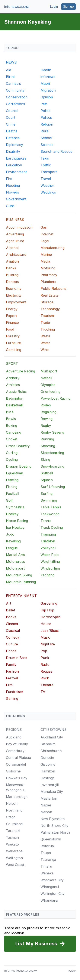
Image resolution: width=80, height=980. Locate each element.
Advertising (15, 234)
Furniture (13, 343)
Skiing (45, 460)
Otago (11, 817)
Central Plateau (18, 758)
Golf (9, 500)
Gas (44, 227)
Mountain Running (21, 582)
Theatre (47, 685)
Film (9, 685)
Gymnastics (15, 507)
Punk (45, 658)
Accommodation (19, 227)
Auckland (14, 737)
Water (45, 343)
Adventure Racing (20, 371)
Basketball (14, 405)
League (12, 548)
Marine (46, 255)
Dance (11, 651)
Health (46, 70)
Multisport (49, 371)
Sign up (68, 6)
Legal (45, 241)
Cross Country (18, 446)
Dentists (12, 282)
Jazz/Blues (50, 631)
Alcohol (12, 248)
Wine (45, 350)
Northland (14, 810)
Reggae (47, 671)
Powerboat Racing (55, 398)
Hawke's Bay (17, 778)
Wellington (14, 858)
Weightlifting (50, 561)
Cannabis (13, 83)
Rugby (46, 426)
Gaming (12, 699)
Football (12, 494)
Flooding (13, 185)
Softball (47, 473)
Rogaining (48, 412)
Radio (45, 665)
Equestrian (15, 473)
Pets (44, 104)
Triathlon (48, 541)
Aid (9, 70)
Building (12, 275)
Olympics (48, 385)
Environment (16, 172)
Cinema (12, 624)
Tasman (12, 837)
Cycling (12, 460)
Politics (46, 117)
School (46, 138)
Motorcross (15, 561)
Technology (50, 309)
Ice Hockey (15, 527)
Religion (47, 124)
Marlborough (17, 797)
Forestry (13, 336)
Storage (47, 302)
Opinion (47, 97)
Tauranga (48, 860)
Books (11, 617)
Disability (13, 151)
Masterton (49, 798)
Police (45, 111)
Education (14, 165)
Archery (13, 378)
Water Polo (50, 555)
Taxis (45, 158)
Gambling (14, 350)
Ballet (10, 610)
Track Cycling (52, 527)
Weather (47, 185)
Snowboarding (52, 466)
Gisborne (13, 771)
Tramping (48, 534)
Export (11, 316)
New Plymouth (53, 819)
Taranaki (13, 831)
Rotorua (47, 846)
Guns (10, 206)
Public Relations (53, 288)
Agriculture (15, 241)
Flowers (12, 192)
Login (54, 6)
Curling (12, 453)
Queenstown (51, 839)
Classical (13, 631)
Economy (14, 288)
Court (11, 117)
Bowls (11, 419)
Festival (12, 678)
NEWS (11, 62)
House (46, 624)
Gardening (49, 603)
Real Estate (49, 295)
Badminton (15, 398)
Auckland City (52, 737)
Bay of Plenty (17, 744)
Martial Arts (15, 555)
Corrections (15, 104)
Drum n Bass (17, 658)
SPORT (12, 363)
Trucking (48, 329)
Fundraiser (15, 692)
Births (11, 77)
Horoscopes (51, 617)
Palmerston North (55, 832)
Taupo (46, 853)
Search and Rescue (56, 151)
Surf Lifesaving (53, 487)
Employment (16, 302)
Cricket (12, 439)
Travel (46, 179)
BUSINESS (15, 220)
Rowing (47, 419)
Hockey (12, 514)
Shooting (48, 446)
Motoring (48, 268)
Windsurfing (50, 568)
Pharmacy (49, 275)
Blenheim (48, 744)
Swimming (49, 500)
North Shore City (54, 826)
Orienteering (50, 392)
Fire (9, 179)
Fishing (12, 487)
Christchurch (51, 751)
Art (9, 603)
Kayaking (13, 541)
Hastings (47, 778)
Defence (13, 138)
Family (11, 665)
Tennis (46, 521)
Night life (48, 644)
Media (45, 261)
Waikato (12, 844)
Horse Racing (17, 521)
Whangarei (49, 900)
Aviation (12, 261)
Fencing (12, 480)
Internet (47, 234)
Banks (11, 268)
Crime (11, 124)
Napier (46, 805)
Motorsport (15, 568)
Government (16, 199)
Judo (10, 534)
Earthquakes (16, 158)
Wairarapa (14, 851)
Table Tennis (51, 507)
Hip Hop (47, 610)
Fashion (12, 671)
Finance (12, 322)
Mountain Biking (19, 575)
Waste (45, 336)
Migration (48, 90)
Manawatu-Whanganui (15, 787)
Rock (45, 678)
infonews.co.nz (17, 7)
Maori (45, 83)
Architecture (16, 255)
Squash (47, 480)
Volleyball (48, 548)
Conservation (17, 97)
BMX (10, 412)
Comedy (13, 637)
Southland (14, 824)
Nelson (12, 803)
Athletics (13, 385)
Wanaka (47, 873)
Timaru (46, 866)
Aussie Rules (16, 392)
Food (10, 329)
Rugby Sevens (52, 432)
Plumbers (48, 282)
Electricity (14, 295)
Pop (44, 651)
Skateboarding (52, 453)
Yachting (47, 575)
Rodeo (46, 405)
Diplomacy (15, 145)
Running (47, 439)
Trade (45, 322)
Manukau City (52, 792)
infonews (48, 77)
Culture (12, 644)
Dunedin (47, 758)
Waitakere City (52, 880)
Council (12, 111)
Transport (49, 172)
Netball (46, 378)
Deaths (12, 131)
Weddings (48, 192)
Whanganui (50, 887)
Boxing (12, 426)
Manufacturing (52, 248)
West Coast (15, 865)
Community (15, 90)
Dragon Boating (19, 466)
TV (43, 692)
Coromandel (16, 764)
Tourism (47, 316)
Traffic (46, 165)
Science (47, 145)
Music (45, 637)
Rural (45, 131)
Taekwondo (50, 514)
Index (72, 971)
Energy (12, 309)
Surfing (47, 494)
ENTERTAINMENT (21, 596)
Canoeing (14, 432)
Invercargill (50, 785)
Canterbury (15, 751)
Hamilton (48, 771)
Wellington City (52, 894)
